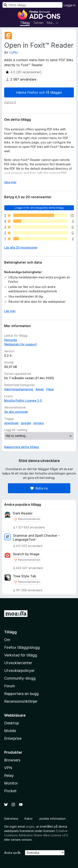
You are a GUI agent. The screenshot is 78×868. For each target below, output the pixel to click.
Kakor (29, 819)
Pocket (10, 791)
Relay (9, 775)
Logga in (70, 5)
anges (30, 826)
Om (7, 640)
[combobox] (32, 5)
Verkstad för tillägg (21, 655)
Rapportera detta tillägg (22, 447)
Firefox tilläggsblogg (22, 647)
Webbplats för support (20, 344)
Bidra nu (39, 488)
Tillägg (25, 23)
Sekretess (11, 819)
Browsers (12, 760)
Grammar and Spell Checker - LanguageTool (36, 538)
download (11, 423)
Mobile (10, 731)
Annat (40, 389)
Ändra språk (12, 853)
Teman (38, 23)
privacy (39, 423)
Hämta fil (10, 102)
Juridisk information (52, 819)
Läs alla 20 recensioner (21, 247)
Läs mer (10, 311)
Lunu (14, 52)
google (26, 423)
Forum (10, 686)
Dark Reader (23, 513)
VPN (8, 768)
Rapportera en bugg (21, 694)
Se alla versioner (16, 412)
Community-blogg (20, 678)
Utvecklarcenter (18, 663)
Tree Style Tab (25, 576)
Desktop (12, 723)
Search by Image (26, 554)
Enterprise (13, 738)
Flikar (50, 389)
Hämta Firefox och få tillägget (39, 92)
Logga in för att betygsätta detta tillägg (39, 208)
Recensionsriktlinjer (21, 701)
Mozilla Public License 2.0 (23, 400)
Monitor (11, 783)
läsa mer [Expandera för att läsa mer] (10, 182)
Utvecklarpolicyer (19, 671)
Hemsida (11, 340)
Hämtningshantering (19, 389)
